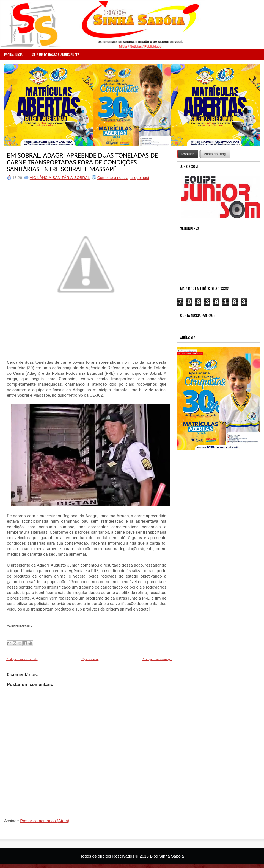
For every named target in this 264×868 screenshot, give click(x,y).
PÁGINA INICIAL (14, 54)
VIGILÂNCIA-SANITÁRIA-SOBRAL (60, 178)
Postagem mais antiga (157, 659)
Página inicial (90, 659)
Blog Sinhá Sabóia (167, 856)
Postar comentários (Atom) (45, 821)
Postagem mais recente (22, 659)
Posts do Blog (215, 154)
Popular (188, 154)
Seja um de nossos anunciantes (56, 54)
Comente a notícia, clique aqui (123, 178)
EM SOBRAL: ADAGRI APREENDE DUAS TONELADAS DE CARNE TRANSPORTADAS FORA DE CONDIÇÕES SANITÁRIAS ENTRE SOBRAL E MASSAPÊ (82, 162)
